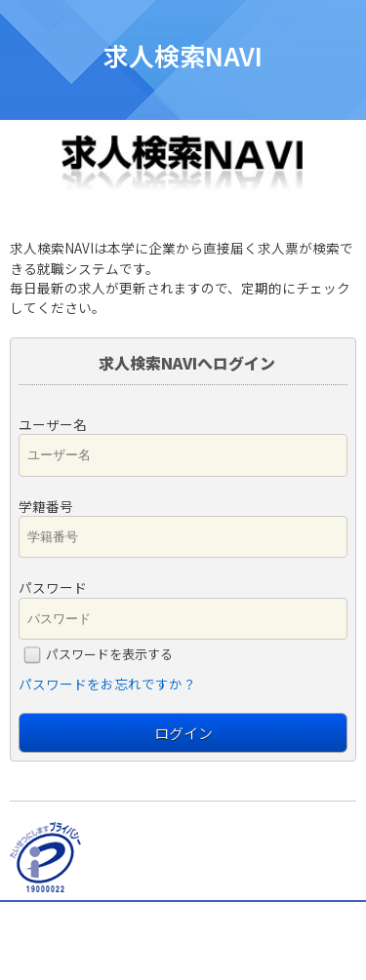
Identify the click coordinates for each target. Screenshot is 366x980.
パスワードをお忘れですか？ (107, 684)
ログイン (183, 733)
